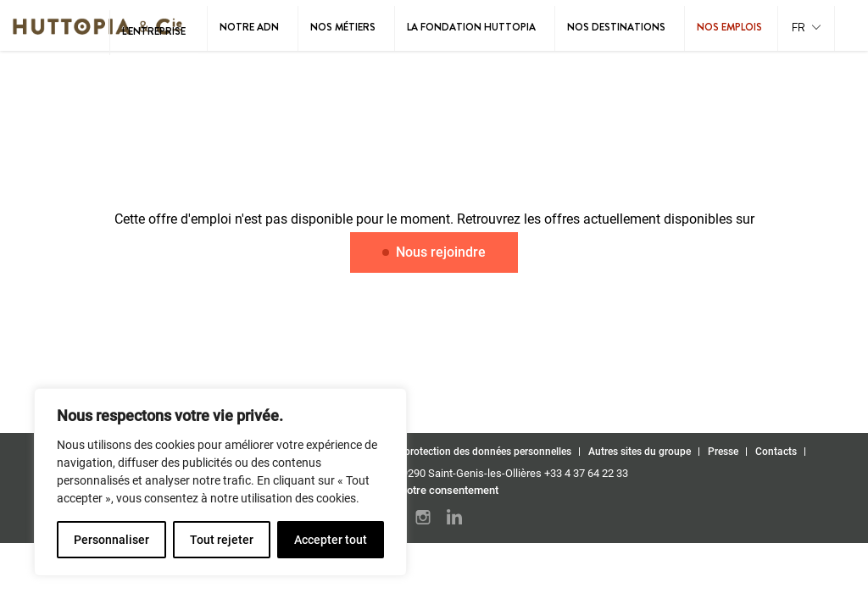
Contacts (776, 452)
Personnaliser (111, 540)
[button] (806, 28)
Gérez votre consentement (434, 490)
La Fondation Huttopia (471, 27)
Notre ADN (249, 27)
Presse (723, 452)
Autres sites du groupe (640, 452)
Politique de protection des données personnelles (459, 452)
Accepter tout (331, 540)
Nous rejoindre (434, 252)
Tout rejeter (222, 540)
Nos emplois (729, 27)
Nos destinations (616, 27)
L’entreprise (154, 31)
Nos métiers (343, 27)
